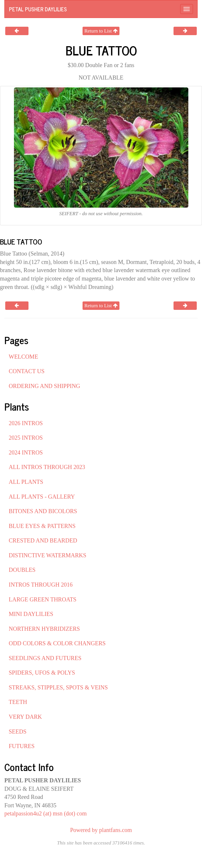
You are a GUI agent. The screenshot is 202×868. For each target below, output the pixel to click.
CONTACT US (27, 371)
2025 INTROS (26, 438)
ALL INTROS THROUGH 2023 (47, 467)
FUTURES (22, 746)
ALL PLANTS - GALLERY (42, 497)
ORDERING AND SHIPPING (44, 386)
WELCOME (23, 357)
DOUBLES (22, 570)
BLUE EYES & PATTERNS (42, 526)
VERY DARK (25, 717)
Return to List (101, 31)
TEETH (18, 702)
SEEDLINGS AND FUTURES (45, 658)
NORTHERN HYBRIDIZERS (44, 629)
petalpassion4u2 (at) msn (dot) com (45, 813)
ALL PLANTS (26, 482)
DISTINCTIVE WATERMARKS (48, 555)
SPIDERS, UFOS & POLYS (42, 673)
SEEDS (18, 732)
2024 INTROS (26, 452)
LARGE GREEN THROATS (43, 599)
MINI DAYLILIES (31, 614)
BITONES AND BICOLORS (43, 511)
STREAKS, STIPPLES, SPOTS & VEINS (58, 687)
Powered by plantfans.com (101, 830)
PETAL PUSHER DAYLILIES (38, 9)
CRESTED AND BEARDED (43, 540)
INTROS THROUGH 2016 (41, 585)
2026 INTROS (26, 423)
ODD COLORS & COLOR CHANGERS (57, 643)
